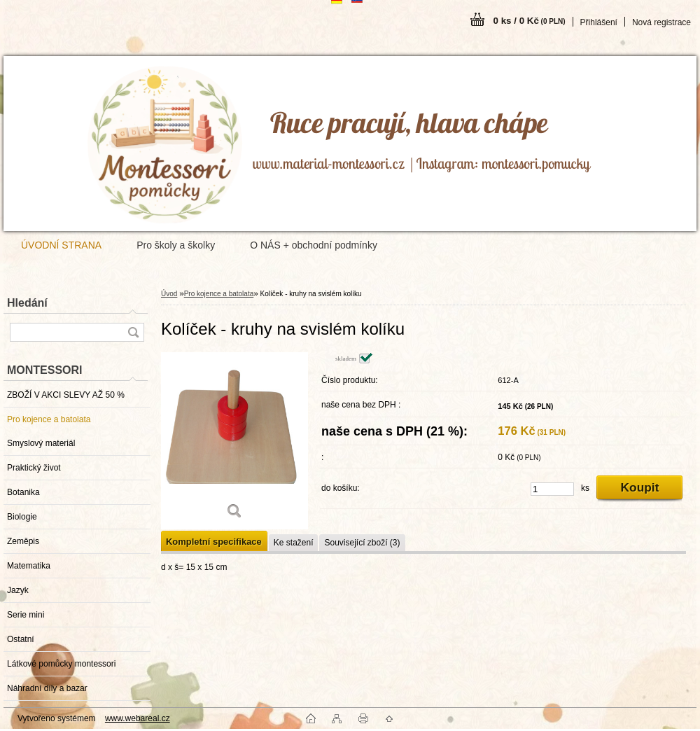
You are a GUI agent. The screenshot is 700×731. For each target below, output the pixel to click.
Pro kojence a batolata (49, 419)
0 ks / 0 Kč (530, 21)
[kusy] (552, 489)
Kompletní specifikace (214, 542)
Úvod (169, 294)
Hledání (27, 303)
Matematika (29, 566)
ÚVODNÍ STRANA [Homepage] (61, 245)
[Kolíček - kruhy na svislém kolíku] (234, 441)
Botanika (23, 492)
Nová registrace (661, 22)
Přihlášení (599, 22)
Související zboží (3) (362, 543)
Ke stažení (294, 543)
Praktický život (34, 468)
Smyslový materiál (41, 443)
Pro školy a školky (176, 245)
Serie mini (26, 615)
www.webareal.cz (138, 718)
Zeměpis (23, 541)
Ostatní (21, 639)
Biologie (22, 517)
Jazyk (18, 590)
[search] (133, 332)
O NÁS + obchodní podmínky (314, 245)
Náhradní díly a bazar (47, 688)
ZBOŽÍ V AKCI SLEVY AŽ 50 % (66, 395)
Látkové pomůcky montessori (61, 664)
